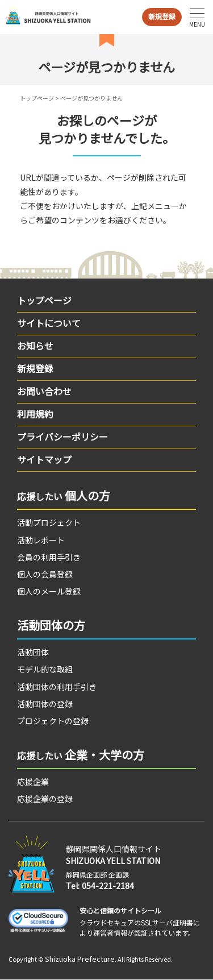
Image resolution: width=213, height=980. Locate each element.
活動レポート (41, 540)
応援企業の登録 (45, 799)
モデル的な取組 (45, 669)
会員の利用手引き (49, 557)
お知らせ (35, 346)
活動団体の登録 (45, 704)
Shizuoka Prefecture (80, 959)
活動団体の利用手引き (57, 687)
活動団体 (33, 652)
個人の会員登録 (45, 574)
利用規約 (35, 414)
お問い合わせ (44, 391)
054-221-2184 (108, 886)
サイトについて (49, 323)
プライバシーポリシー (62, 437)
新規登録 (162, 16)
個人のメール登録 (49, 591)
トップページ (37, 98)
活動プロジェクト (49, 522)
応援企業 (33, 782)
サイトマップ (44, 459)
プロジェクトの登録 (53, 721)
